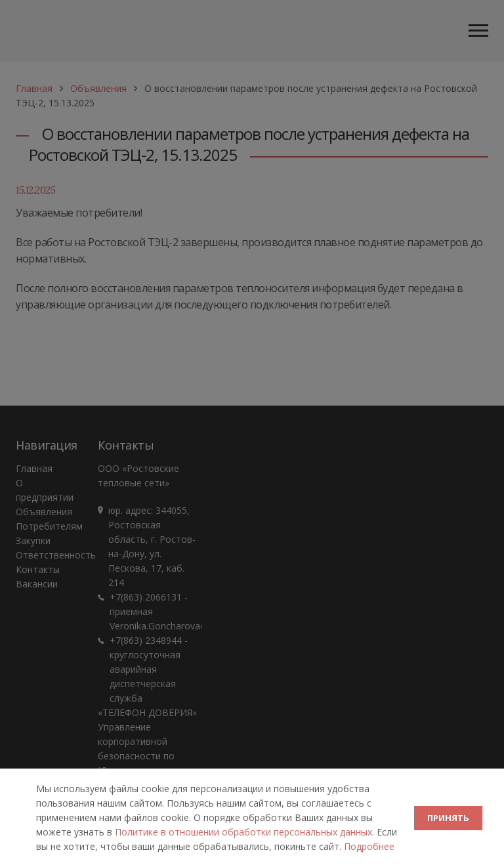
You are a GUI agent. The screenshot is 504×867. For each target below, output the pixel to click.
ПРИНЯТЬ (448, 818)
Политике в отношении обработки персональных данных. (246, 832)
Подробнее (369, 846)
